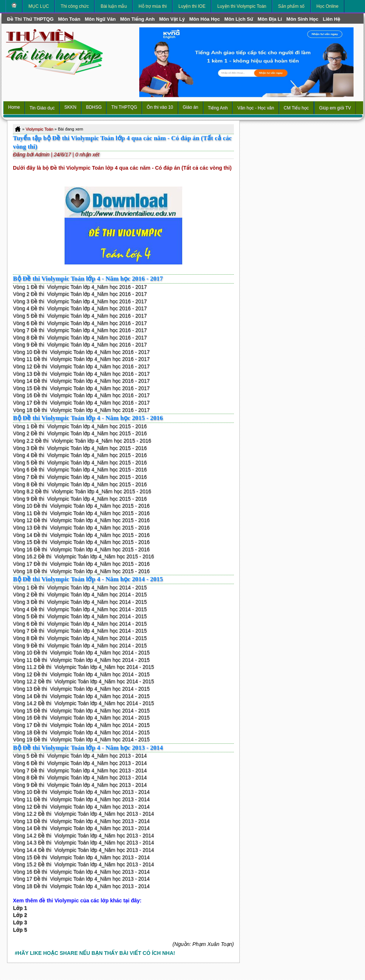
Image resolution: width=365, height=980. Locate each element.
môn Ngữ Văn (100, 19)
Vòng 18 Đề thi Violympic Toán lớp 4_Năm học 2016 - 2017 (81, 410)
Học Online (328, 6)
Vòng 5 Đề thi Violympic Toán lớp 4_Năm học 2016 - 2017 (80, 316)
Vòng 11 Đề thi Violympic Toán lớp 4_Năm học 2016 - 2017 (81, 359)
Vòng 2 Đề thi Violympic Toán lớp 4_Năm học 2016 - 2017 (80, 294)
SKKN (70, 107)
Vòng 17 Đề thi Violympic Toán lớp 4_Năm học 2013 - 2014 (81, 879)
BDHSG (94, 107)
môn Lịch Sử (239, 19)
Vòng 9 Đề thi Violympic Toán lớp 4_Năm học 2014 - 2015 (80, 645)
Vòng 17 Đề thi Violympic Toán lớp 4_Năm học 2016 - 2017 (81, 403)
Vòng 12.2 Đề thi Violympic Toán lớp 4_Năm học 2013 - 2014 (83, 814)
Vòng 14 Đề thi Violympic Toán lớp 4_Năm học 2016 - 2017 (81, 381)
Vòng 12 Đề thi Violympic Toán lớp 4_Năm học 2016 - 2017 (81, 366)
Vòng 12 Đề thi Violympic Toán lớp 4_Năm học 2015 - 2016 (81, 520)
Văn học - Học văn (255, 108)
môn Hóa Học (204, 19)
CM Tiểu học (296, 108)
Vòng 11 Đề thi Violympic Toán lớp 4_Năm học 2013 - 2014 (81, 799)
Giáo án (191, 107)
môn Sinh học (302, 19)
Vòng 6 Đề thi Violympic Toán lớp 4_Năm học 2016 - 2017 (80, 323)
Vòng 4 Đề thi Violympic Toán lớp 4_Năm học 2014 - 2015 (80, 609)
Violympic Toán (39, 129)
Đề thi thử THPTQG (30, 19)
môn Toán (69, 19)
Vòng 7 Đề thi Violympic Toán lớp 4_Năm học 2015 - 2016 (80, 477)
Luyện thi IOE (192, 6)
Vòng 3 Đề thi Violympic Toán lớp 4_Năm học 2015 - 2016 (80, 448)
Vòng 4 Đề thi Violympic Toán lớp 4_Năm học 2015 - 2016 (80, 455)
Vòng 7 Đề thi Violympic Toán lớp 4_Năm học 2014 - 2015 (80, 631)
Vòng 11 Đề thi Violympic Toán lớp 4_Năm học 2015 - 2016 (81, 513)
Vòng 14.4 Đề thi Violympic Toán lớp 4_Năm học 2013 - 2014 (83, 850)
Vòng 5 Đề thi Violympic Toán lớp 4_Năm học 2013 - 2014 (80, 756)
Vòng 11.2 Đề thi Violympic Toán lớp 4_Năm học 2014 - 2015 (83, 667)
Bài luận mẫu (114, 6)
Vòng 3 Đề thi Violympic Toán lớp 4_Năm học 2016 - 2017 (80, 301)
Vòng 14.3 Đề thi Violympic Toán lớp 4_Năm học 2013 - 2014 (83, 842)
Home (14, 107)
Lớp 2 (20, 915)
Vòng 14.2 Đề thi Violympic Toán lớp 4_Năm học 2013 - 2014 (83, 835)
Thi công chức (75, 6)
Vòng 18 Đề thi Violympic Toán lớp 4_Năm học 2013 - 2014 (81, 886)
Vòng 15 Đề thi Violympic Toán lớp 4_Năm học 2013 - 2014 (81, 857)
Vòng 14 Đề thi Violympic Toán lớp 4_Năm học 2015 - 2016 (81, 535)
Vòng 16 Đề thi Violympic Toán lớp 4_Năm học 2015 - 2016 (81, 549)
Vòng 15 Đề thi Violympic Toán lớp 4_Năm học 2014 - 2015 (81, 711)
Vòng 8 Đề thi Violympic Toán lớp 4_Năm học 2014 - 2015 (80, 638)
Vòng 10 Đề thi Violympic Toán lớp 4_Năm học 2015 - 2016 (81, 506)
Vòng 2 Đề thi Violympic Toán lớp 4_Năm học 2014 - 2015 (80, 594)
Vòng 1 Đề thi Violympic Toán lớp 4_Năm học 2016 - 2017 (80, 287)
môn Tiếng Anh (137, 19)
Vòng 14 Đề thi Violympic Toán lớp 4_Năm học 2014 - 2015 (81, 696)
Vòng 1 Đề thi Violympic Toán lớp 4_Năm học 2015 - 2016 (80, 426)
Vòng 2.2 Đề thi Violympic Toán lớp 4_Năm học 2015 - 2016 (82, 441)
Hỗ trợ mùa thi (153, 6)
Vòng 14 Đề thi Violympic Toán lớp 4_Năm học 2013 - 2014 (81, 828)
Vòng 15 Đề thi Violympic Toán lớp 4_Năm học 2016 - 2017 (81, 388)
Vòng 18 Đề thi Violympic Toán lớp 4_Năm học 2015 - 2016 (81, 571)
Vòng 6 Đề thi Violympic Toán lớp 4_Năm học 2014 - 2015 (80, 624)
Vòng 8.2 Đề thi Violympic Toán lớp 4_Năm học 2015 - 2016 (82, 491)
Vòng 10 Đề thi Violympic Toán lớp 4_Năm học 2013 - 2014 (81, 792)
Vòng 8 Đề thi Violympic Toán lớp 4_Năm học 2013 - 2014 (80, 777)
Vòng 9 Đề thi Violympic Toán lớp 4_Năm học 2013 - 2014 (80, 785)
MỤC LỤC (39, 6)
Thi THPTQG (124, 107)
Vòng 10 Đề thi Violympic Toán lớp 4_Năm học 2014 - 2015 (81, 652)
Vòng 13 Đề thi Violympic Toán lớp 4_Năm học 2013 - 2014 (81, 821)
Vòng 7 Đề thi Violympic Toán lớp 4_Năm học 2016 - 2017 (80, 330)
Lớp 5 (20, 930)
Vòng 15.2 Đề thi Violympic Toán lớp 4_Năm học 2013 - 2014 (83, 864)
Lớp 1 (20, 908)
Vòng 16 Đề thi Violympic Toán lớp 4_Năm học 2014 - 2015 (81, 718)
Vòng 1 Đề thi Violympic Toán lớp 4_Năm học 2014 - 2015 (80, 587)
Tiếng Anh (218, 108)
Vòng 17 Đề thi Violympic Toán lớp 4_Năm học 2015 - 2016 (81, 564)
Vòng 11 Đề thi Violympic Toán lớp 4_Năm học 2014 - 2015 (81, 660)
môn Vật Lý (172, 19)
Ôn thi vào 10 (160, 107)
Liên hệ (332, 19)
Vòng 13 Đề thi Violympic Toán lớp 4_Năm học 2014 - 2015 (81, 689)
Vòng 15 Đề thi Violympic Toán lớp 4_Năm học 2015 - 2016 (81, 542)
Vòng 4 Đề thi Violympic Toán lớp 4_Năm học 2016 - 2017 (80, 308)
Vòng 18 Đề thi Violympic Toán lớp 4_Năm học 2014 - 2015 (81, 732)
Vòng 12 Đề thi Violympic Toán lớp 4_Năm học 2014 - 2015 (81, 674)
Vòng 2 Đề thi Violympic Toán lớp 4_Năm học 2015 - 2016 (80, 433)
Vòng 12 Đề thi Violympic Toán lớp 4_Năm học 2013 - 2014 (81, 807)
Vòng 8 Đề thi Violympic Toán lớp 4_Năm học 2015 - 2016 (80, 484)
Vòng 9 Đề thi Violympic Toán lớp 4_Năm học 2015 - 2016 (80, 499)
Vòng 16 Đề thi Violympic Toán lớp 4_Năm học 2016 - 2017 (81, 395)
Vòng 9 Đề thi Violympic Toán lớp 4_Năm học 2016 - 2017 (80, 345)
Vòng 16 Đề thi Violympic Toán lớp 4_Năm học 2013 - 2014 (81, 872)
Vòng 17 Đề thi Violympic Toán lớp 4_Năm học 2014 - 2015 (81, 725)
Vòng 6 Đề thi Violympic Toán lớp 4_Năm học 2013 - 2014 (80, 763)
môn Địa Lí (270, 19)
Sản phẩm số (291, 6)
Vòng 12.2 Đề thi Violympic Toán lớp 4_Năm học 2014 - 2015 (83, 681)
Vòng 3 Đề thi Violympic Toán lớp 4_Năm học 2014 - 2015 (80, 602)
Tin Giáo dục (42, 108)
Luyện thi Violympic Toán (242, 6)
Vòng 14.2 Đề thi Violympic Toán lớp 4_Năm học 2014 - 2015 (83, 703)
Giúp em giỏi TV (335, 108)
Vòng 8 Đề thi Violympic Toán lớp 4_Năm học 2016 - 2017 (80, 338)
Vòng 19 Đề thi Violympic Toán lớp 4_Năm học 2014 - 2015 (81, 739)
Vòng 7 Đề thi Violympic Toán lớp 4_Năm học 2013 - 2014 (80, 770)
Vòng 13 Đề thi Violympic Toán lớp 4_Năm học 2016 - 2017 (81, 374)
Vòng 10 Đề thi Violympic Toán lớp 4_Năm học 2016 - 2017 (81, 352)
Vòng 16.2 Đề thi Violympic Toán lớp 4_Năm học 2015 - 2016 (83, 556)
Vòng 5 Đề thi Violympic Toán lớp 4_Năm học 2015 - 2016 (80, 462)
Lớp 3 (20, 922)
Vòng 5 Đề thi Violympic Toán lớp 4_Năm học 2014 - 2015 (80, 616)
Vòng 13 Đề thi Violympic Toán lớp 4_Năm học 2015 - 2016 (81, 528)
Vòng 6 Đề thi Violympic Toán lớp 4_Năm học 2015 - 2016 (80, 469)
